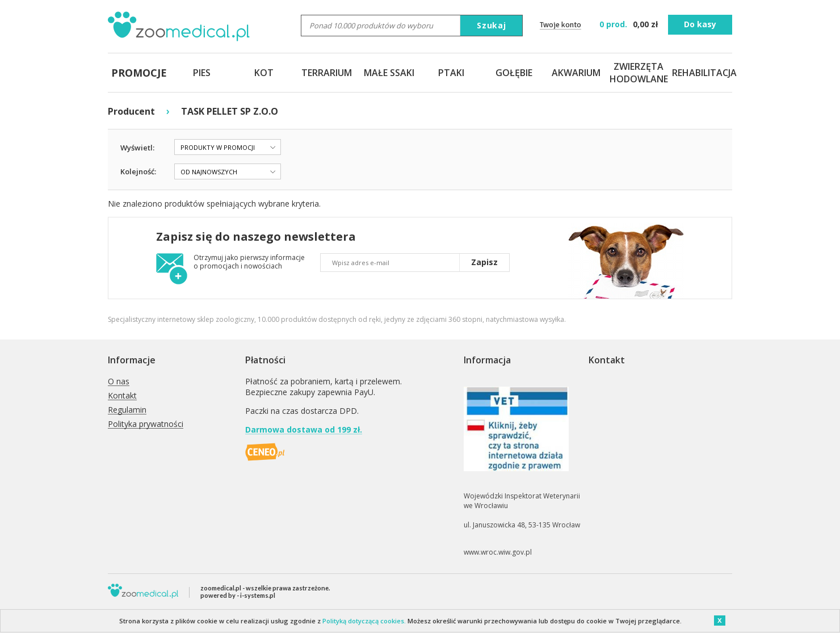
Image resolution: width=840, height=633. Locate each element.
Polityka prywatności (146, 424)
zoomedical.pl (221, 588)
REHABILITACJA (701, 73)
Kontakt (122, 396)
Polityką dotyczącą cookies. (364, 621)
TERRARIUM (327, 73)
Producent (131, 111)
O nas (119, 382)
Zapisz (484, 262)
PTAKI (451, 73)
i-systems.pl (258, 595)
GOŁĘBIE (514, 73)
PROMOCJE (139, 73)
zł (630, 24)
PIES (202, 73)
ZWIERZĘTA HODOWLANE (639, 73)
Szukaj (492, 25)
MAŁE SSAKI (389, 73)
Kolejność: (138, 171)
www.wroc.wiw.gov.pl (498, 552)
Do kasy (700, 24)
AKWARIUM (576, 73)
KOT (264, 73)
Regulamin (127, 410)
